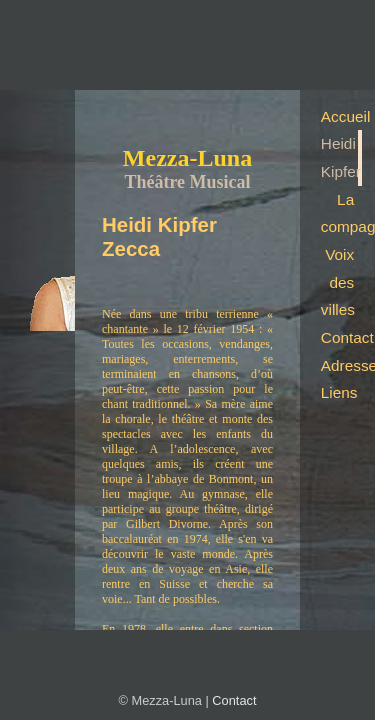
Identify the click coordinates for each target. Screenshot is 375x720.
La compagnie (341, 213)
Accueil (341, 116)
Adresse (341, 365)
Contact (341, 337)
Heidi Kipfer (341, 157)
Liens (339, 392)
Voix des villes (338, 282)
